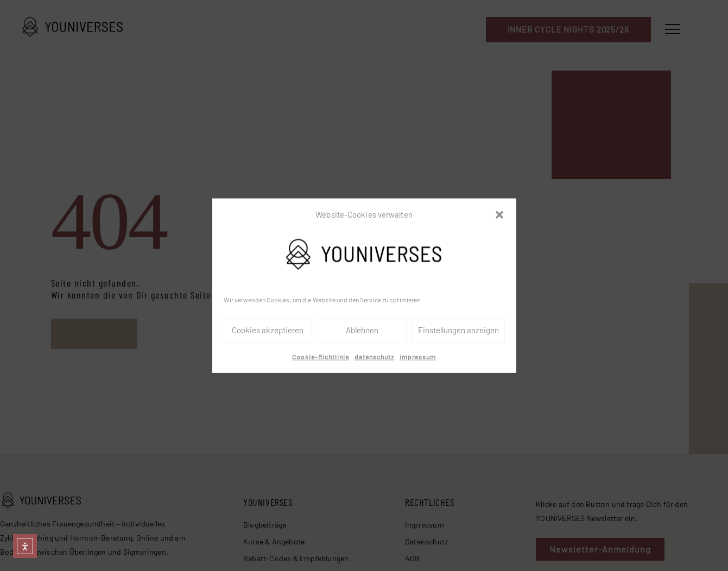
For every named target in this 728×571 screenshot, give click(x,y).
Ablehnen (362, 330)
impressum (418, 357)
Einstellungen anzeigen (458, 330)
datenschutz (374, 357)
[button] (499, 215)
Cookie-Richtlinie (321, 357)
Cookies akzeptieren (268, 330)
